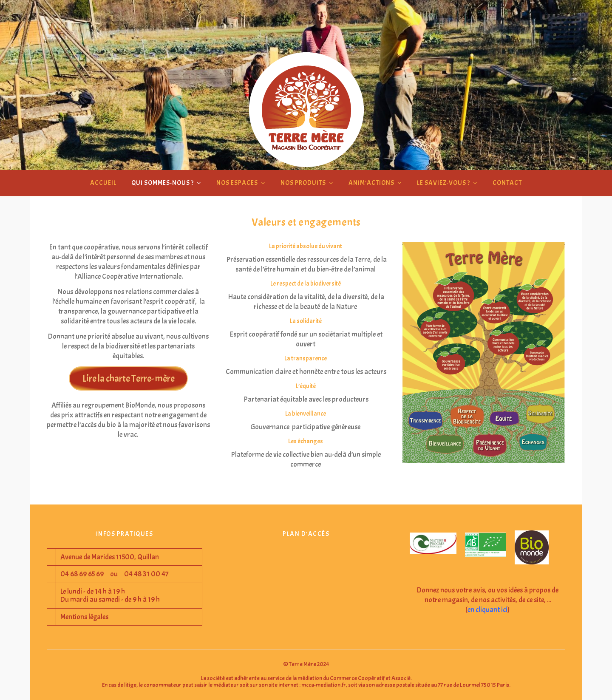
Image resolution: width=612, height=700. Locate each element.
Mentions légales (84, 617)
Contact (507, 183)
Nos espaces (237, 183)
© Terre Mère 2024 (306, 664)
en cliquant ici (487, 610)
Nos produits (303, 183)
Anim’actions (371, 183)
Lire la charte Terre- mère (129, 378)
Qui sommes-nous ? (163, 183)
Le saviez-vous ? (443, 183)
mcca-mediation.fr (324, 685)
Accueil (103, 183)
